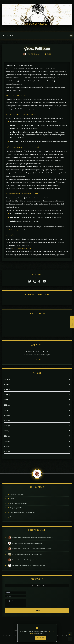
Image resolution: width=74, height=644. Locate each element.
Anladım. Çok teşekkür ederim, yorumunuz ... (33, 560)
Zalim (12, 499)
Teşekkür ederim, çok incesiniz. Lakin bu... (32, 549)
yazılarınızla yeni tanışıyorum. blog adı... (27, 554)
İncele (30, 638)
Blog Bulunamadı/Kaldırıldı (19, 503)
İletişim (72, 322)
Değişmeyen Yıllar (16, 508)
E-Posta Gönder (37, 586)
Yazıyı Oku (37, 359)
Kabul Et (40, 638)
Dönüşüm (13, 517)
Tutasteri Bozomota (17, 494)
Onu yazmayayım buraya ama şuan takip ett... (30, 565)
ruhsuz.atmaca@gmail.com (22, 248)
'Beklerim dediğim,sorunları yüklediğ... (27, 543)
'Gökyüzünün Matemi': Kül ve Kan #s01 (23, 512)
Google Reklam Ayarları (14, 230)
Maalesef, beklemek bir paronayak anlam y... (33, 538)
